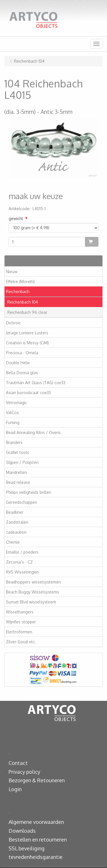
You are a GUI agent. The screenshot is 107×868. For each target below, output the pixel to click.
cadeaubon (16, 532)
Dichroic (13, 323)
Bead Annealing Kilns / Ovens (33, 432)
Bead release (18, 482)
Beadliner (15, 512)
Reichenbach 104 (23, 302)
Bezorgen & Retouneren (37, 780)
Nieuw (12, 272)
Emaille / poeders (22, 552)
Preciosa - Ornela (22, 353)
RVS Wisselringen (22, 572)
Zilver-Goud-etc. (21, 642)
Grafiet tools (18, 452)
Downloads (22, 831)
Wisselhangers (20, 612)
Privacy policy (24, 772)
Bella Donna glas (22, 373)
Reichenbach (18, 291)
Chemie (13, 542)
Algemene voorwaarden (36, 822)
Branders (14, 442)
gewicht (16, 219)
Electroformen (19, 632)
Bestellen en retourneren (38, 840)
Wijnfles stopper (21, 622)
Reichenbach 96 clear (27, 312)
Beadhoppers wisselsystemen (33, 582)
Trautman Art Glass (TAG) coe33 (36, 383)
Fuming (13, 422)
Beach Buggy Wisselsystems (33, 592)
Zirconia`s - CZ (19, 562)
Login (15, 789)
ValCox (12, 412)
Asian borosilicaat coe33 (28, 393)
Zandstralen (17, 522)
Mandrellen (16, 472)
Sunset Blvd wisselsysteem (31, 602)
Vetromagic (17, 403)
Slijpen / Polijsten (22, 462)
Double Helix (18, 363)
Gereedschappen (22, 502)
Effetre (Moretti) (20, 282)
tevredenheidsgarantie (36, 857)
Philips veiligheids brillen (29, 492)
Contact (18, 763)
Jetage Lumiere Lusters (27, 333)
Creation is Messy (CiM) (27, 343)
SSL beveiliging (27, 848)
